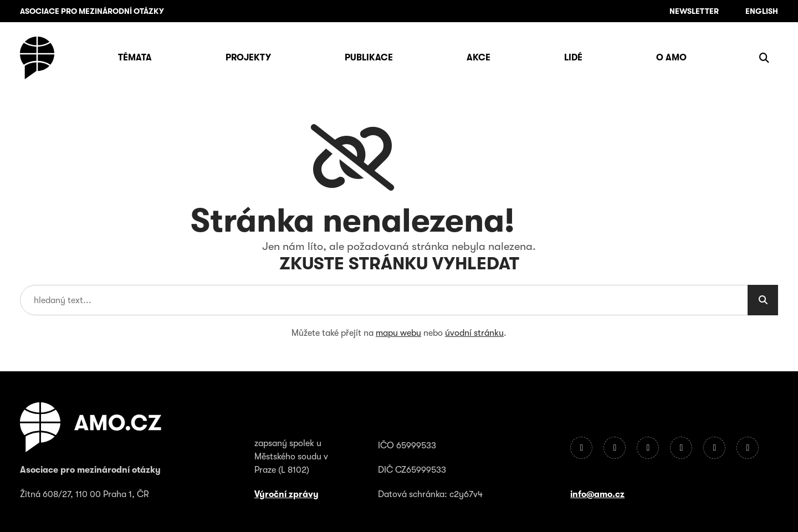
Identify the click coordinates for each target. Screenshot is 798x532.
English (762, 11)
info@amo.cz (597, 494)
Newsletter (694, 11)
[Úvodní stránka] (37, 58)
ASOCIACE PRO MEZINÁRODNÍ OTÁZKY (92, 11)
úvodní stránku (474, 333)
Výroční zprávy (287, 494)
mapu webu (398, 333)
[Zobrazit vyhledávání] (764, 58)
